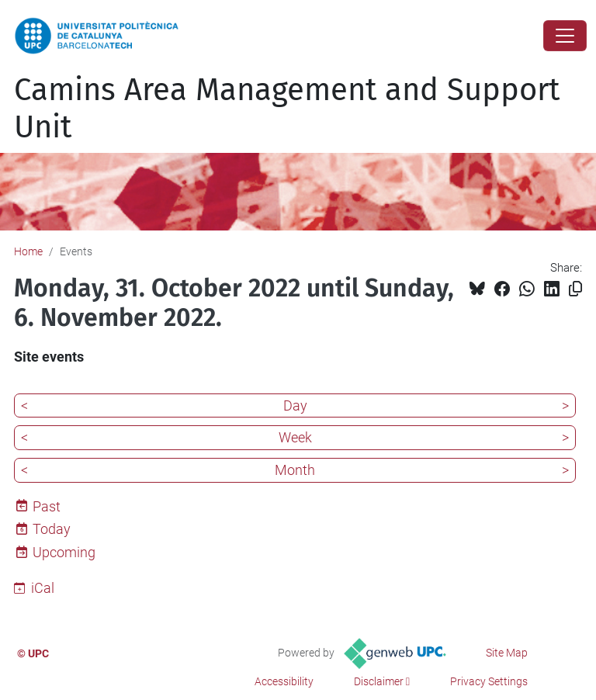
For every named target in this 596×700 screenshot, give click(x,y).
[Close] (565, 36)
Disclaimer (379, 681)
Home (28, 251)
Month (295, 470)
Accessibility (284, 681)
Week (295, 437)
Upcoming (64, 552)
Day (295, 405)
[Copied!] (575, 289)
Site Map (507, 653)
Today (52, 529)
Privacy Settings (489, 681)
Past (47, 506)
